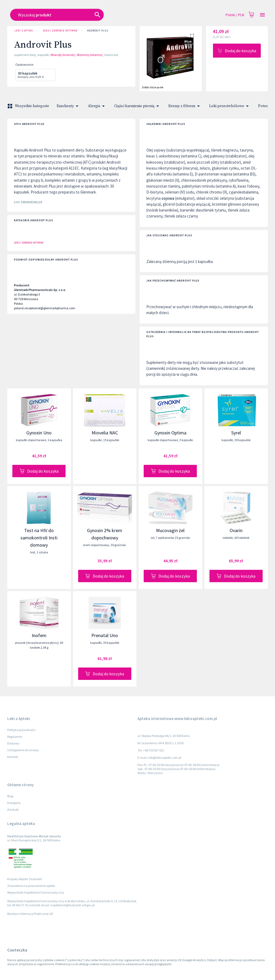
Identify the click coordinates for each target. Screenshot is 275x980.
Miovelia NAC (105, 433)
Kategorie (14, 803)
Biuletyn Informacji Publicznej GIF (30, 914)
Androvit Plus (98, 31)
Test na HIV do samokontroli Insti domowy (39, 538)
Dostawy (13, 743)
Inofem (39, 635)
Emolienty (68, 106)
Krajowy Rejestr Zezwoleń (25, 879)
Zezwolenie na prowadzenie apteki (31, 886)
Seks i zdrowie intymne (60, 31)
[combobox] (112, 15)
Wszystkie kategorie (29, 106)
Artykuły (13, 809)
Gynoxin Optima (170, 433)
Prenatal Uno (105, 635)
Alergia (97, 106)
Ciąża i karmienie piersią (137, 106)
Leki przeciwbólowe (230, 106)
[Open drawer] (262, 15)
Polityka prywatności (21, 730)
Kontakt (13, 757)
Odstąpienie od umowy (23, 750)
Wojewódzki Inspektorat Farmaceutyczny (36, 892)
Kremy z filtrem (185, 106)
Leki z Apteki (24, 31)
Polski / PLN (235, 15)
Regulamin (15, 737)
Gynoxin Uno (39, 433)
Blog (10, 796)
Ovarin (236, 530)
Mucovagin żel (170, 530)
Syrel (236, 433)
